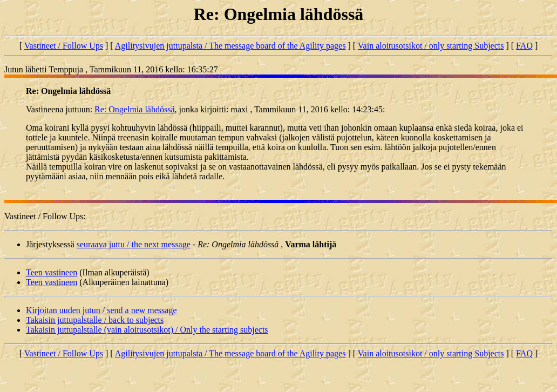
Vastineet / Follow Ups (64, 46)
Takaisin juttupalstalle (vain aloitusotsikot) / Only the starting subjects (147, 330)
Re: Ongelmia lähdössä (134, 109)
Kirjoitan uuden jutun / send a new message (101, 310)
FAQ (524, 46)
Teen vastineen (52, 272)
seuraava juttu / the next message (134, 244)
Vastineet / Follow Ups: (45, 216)
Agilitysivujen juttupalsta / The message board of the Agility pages (230, 46)
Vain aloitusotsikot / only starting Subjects (431, 46)
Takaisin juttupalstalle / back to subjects (95, 320)
